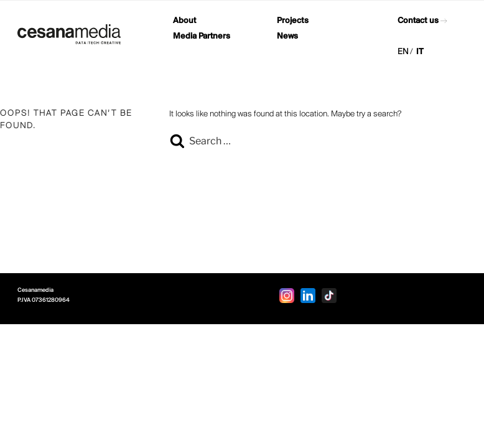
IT (420, 52)
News (287, 36)
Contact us (418, 21)
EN (403, 52)
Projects (293, 21)
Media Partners (202, 36)
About (184, 21)
